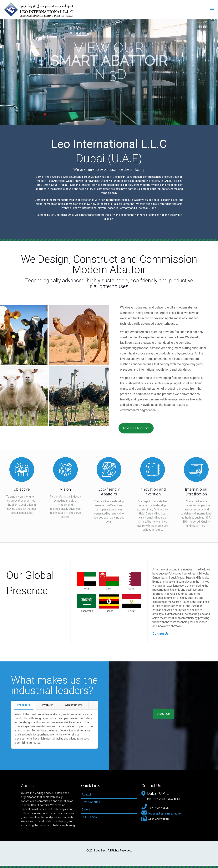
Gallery (86, 810)
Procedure (24, 705)
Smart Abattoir (91, 802)
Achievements (74, 705)
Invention (48, 705)
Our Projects (89, 817)
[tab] (24, 705)
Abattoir (87, 795)
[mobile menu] (212, 10)
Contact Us (160, 634)
